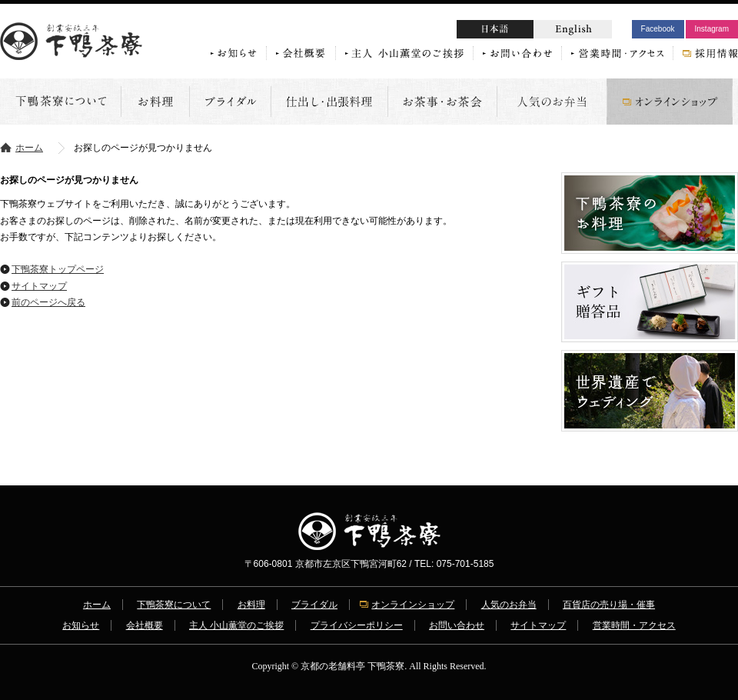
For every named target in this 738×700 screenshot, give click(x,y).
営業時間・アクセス (634, 625)
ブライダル (314, 605)
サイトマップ (39, 286)
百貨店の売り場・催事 (609, 605)
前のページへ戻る (48, 302)
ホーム (29, 148)
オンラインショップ (413, 605)
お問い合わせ (457, 625)
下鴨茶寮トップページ (58, 269)
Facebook (658, 29)
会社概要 (145, 625)
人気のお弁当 (509, 605)
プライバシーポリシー (357, 625)
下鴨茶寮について (174, 605)
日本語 (524, 31)
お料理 (251, 605)
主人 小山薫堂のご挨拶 (236, 625)
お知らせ (81, 625)
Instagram (712, 29)
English (573, 29)
